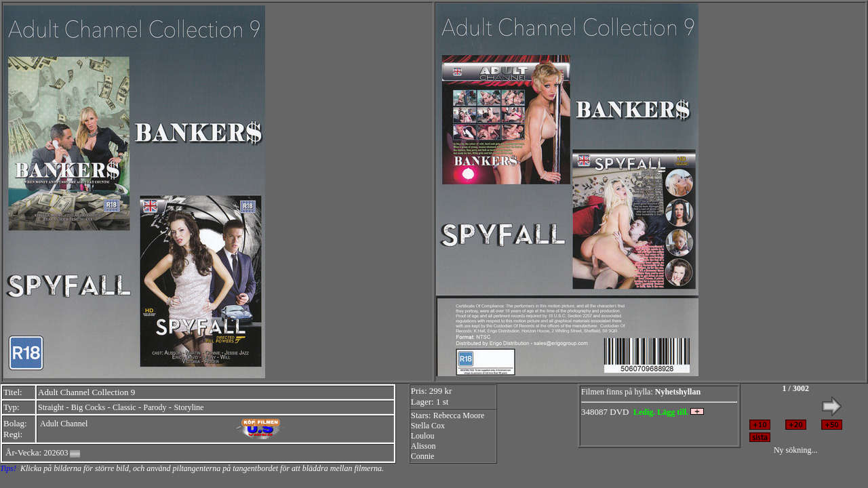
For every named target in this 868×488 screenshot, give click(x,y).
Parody (155, 407)
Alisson (423, 446)
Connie (423, 456)
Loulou (423, 436)
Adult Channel (64, 424)
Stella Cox (428, 426)
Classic (124, 407)
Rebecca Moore (459, 415)
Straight (51, 407)
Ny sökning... (796, 450)
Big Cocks (88, 407)
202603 (56, 453)
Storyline (189, 407)
